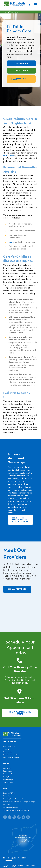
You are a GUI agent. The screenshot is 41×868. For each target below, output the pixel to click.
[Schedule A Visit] (21, 63)
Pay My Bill (7, 777)
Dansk (21, 866)
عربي (6, 866)
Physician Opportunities (11, 755)
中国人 (13, 866)
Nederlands (31, 866)
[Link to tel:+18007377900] (19, 660)
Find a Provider (8, 774)
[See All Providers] (17, 589)
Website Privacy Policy (11, 807)
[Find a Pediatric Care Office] (21, 79)
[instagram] (19, 817)
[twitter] (14, 817)
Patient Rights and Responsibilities (14, 799)
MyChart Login (8, 780)
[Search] (29, 5)
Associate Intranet (9, 746)
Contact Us (7, 768)
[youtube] (23, 817)
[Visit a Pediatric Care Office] (20, 713)
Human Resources (9, 796)
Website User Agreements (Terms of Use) (17, 810)
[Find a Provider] (21, 71)
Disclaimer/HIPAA (9, 793)
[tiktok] (10, 817)
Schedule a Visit (8, 783)
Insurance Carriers (9, 752)
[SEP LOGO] (15, 3)
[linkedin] (28, 817)
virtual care (9, 156)
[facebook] (5, 817)
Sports (12, 242)
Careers (6, 749)
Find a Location (8, 771)
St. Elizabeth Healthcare (11, 758)
